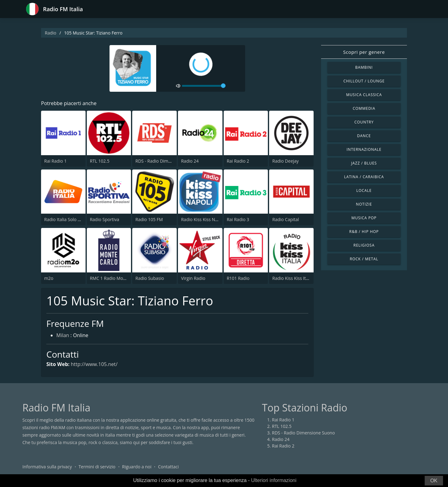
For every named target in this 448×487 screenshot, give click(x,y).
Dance (364, 136)
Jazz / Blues (364, 163)
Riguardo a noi (137, 467)
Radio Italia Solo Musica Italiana (76, 219)
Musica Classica (364, 95)
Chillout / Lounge (364, 81)
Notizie (364, 204)
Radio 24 (190, 161)
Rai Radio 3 (238, 219)
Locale (364, 190)
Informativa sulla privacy (47, 467)
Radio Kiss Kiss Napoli (203, 219)
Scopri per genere (364, 52)
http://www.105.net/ (94, 364)
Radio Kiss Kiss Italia (292, 278)
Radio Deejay (285, 161)
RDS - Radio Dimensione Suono (167, 161)
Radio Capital (286, 219)
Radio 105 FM (149, 219)
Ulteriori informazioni (274, 480)
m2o (49, 278)
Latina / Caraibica (364, 177)
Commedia (364, 108)
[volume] (204, 86)
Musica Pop (364, 218)
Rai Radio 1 (55, 161)
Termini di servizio (97, 467)
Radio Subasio (150, 278)
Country (364, 122)
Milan (63, 335)
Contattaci (168, 467)
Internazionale (364, 149)
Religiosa (364, 245)
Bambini (364, 67)
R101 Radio (238, 278)
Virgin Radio (193, 278)
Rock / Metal (364, 259)
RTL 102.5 (100, 161)
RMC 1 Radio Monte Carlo (116, 278)
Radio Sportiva (105, 219)
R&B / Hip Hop (364, 232)
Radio (51, 33)
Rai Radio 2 (238, 161)
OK (434, 481)
